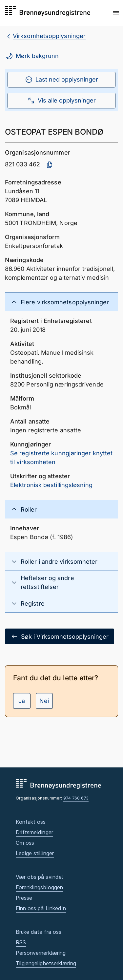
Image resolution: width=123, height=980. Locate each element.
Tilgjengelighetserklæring (46, 963)
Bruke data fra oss (39, 932)
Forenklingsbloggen (40, 887)
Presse (24, 898)
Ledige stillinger (35, 853)
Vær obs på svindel (40, 877)
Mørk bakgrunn (32, 56)
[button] (116, 13)
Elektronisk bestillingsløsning (51, 485)
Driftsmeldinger (34, 832)
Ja (22, 701)
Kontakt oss (31, 822)
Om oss (25, 843)
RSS (21, 942)
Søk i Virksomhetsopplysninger (60, 636)
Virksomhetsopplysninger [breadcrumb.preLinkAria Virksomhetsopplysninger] (49, 36)
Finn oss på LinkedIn (41, 908)
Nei (44, 701)
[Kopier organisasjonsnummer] (50, 165)
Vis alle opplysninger (61, 101)
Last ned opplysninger (61, 80)
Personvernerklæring (41, 953)
